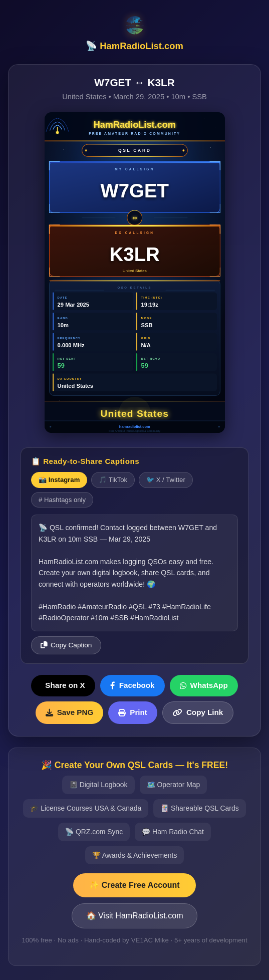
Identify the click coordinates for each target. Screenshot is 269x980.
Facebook (132, 685)
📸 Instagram (59, 480)
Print (133, 712)
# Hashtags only (62, 500)
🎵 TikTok (113, 480)
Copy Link (198, 712)
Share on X (65, 685)
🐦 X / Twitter (166, 480)
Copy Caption (66, 645)
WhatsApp (204, 685)
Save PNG (70, 712)
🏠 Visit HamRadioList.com (135, 916)
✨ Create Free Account (134, 885)
